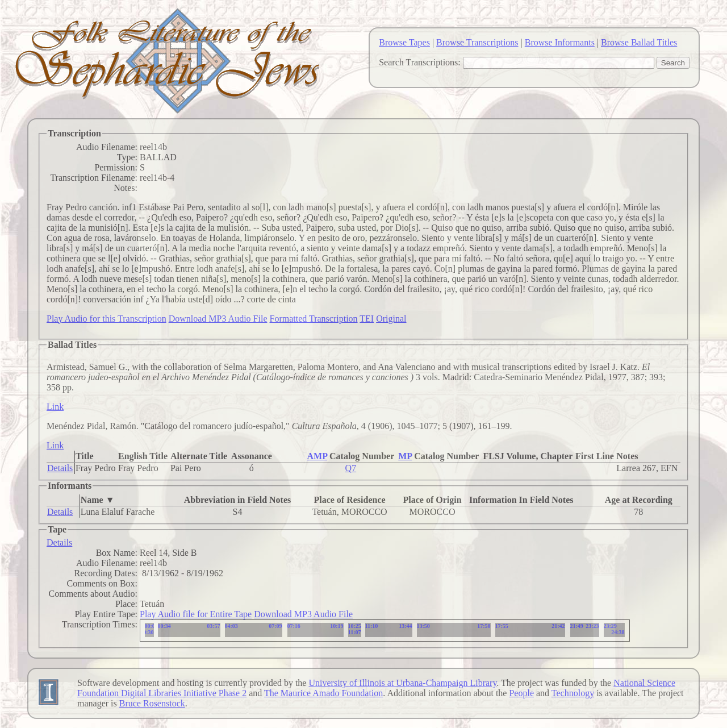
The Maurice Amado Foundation (323, 693)
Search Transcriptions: (420, 62)
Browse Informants (560, 42)
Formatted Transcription (313, 319)
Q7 (351, 468)
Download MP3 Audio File (218, 319)
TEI (367, 319)
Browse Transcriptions (477, 42)
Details (60, 468)
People (521, 693)
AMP (317, 456)
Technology (573, 693)
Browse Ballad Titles (639, 42)
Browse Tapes (404, 42)
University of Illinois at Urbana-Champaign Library (402, 683)
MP (405, 456)
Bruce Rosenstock (152, 703)
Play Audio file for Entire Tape (196, 614)
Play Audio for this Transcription (106, 319)
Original (391, 319)
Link (55, 407)
